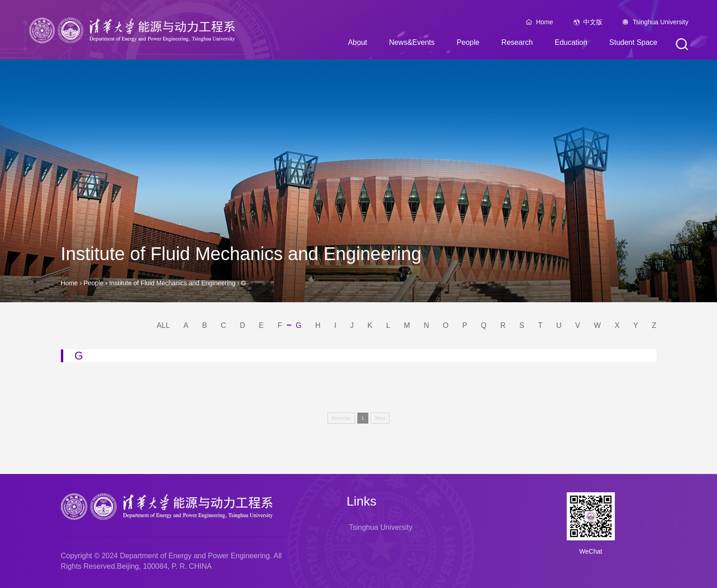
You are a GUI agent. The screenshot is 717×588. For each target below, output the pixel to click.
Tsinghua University (660, 23)
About (357, 44)
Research (517, 44)
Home (545, 23)
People (468, 44)
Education (571, 44)
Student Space (633, 44)
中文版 (593, 23)
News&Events (412, 44)
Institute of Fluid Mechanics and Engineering (173, 283)
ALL (163, 325)
